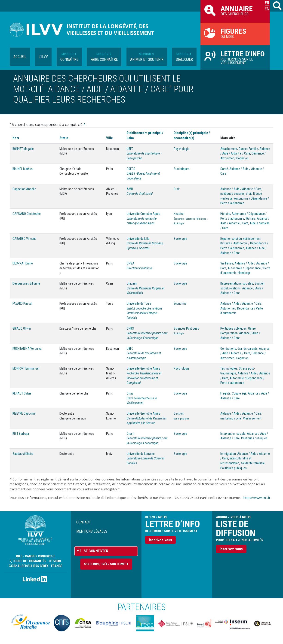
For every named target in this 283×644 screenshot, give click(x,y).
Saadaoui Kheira (23, 454)
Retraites (226, 243)
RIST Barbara (21, 434)
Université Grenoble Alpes (143, 214)
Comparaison (229, 333)
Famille (253, 149)
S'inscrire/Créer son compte (106, 564)
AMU (130, 189)
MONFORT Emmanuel (26, 368)
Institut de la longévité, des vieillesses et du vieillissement (110, 30)
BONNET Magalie (23, 149)
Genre (252, 328)
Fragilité (225, 393)
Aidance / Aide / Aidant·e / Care (241, 189)
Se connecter (96, 551)
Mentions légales (92, 531)
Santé (224, 169)
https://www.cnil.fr (257, 498)
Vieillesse (227, 263)
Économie (179, 219)
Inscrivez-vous (160, 540)
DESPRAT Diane (23, 263)
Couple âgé (239, 393)
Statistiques (181, 169)
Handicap (244, 273)
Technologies (229, 368)
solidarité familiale (253, 463)
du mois (235, 33)
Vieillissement (252, 418)
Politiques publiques (234, 328)
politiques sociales (232, 194)
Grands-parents (248, 349)
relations (235, 288)
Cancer (243, 149)
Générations (228, 349)
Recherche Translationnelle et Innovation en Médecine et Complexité (144, 378)
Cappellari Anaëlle (24, 189)
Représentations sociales (237, 283)
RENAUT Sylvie (22, 393)
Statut (64, 138)
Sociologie (179, 223)
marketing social (231, 418)
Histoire (179, 214)
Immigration (228, 454)
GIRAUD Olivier (22, 328)
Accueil (20, 57)
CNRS (130, 328)
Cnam (131, 434)
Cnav (130, 393)
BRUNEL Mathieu (23, 169)
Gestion (179, 413)
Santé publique (181, 419)
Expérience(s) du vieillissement (240, 239)
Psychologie (181, 149)
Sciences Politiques (196, 219)
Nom (16, 138)
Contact (84, 522)
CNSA (131, 263)
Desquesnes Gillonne (26, 283)
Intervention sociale (233, 434)
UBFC (130, 149)
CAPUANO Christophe (27, 214)
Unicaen (132, 283)
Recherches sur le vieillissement (235, 57)
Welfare (251, 219)
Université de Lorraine (141, 454)
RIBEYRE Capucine (24, 413)
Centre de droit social (140, 194)
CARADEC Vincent (24, 239)
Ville (109, 138)
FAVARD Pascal (22, 304)
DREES (131, 169)
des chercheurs (235, 10)
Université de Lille (138, 239)
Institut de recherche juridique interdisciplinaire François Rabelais (144, 313)
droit (249, 194)
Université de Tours (139, 304)
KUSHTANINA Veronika (27, 349)
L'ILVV (43, 57)
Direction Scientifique (140, 268)
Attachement (229, 149)
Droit (177, 189)
